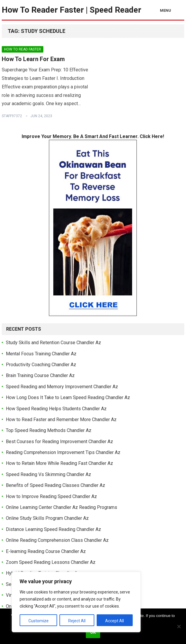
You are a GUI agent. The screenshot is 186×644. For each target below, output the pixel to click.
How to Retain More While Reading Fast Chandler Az (59, 463)
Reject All (77, 621)
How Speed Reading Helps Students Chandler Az (56, 409)
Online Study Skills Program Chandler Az (47, 518)
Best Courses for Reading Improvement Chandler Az (59, 442)
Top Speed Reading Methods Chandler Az (49, 430)
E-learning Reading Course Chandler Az (46, 551)
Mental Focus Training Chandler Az (41, 354)
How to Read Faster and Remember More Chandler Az (61, 419)
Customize (39, 621)
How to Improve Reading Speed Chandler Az (51, 496)
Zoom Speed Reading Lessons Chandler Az (51, 562)
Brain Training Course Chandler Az (40, 375)
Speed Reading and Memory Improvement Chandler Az (62, 387)
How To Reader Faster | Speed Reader (71, 10)
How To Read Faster (23, 49)
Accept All (115, 621)
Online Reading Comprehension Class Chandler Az (57, 540)
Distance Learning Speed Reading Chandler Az (53, 529)
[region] (76, 602)
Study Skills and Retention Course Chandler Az (53, 343)
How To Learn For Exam (33, 59)
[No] (179, 626)
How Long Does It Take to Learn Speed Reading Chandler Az (68, 397)
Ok (93, 632)
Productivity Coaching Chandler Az (41, 365)
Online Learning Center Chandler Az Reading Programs (62, 507)
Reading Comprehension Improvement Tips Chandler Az (63, 452)
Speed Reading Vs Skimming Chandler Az (48, 474)
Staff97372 (12, 116)
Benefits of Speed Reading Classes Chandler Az (56, 485)
